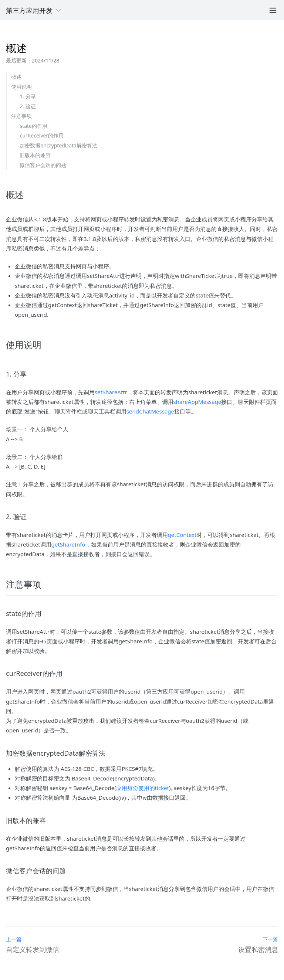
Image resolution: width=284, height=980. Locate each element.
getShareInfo (68, 544)
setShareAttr (111, 392)
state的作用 (33, 126)
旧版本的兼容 (35, 155)
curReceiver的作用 (42, 135)
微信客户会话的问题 (43, 165)
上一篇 (14, 939)
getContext (182, 535)
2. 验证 (28, 106)
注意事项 (21, 116)
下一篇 (270, 939)
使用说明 (21, 87)
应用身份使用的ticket (143, 788)
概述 (16, 77)
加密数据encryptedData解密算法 (58, 145)
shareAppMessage (197, 402)
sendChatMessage (150, 411)
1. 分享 (28, 96)
